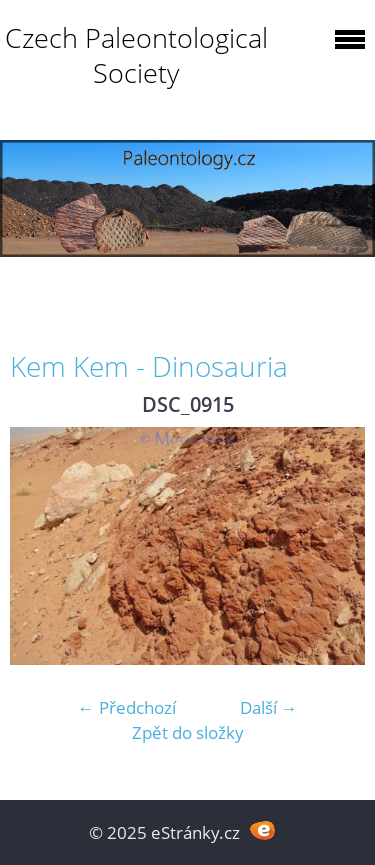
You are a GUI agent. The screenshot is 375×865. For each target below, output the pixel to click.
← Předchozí (127, 707)
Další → (269, 707)
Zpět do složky (188, 732)
